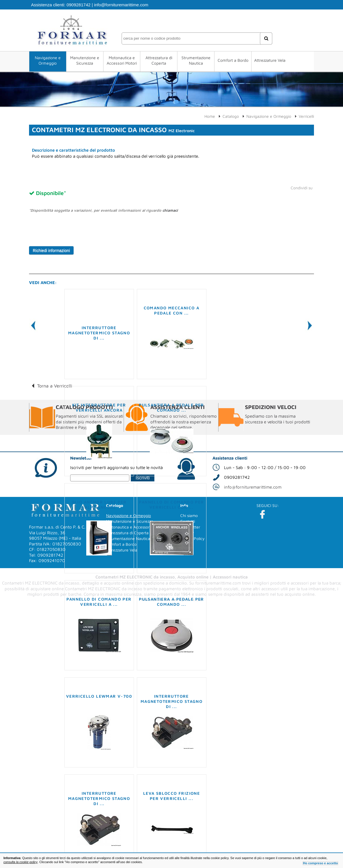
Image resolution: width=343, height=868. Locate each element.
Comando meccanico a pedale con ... (172, 310)
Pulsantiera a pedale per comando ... (171, 407)
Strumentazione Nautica (196, 60)
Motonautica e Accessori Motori (122, 60)
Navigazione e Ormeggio (48, 60)
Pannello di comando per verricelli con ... (171, 505)
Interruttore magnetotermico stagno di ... (99, 333)
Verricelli (306, 116)
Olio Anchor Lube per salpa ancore (99, 505)
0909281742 (78, 5)
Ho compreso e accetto (320, 863)
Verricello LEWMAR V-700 (99, 696)
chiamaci (170, 210)
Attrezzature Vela (270, 60)
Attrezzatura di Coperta (159, 60)
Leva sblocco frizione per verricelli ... (171, 796)
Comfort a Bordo (233, 60)
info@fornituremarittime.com (121, 5)
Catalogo (231, 116)
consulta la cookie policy (21, 862)
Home (210, 116)
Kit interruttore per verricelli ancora (99, 407)
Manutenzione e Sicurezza (85, 60)
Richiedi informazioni (51, 250)
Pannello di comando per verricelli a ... (99, 602)
